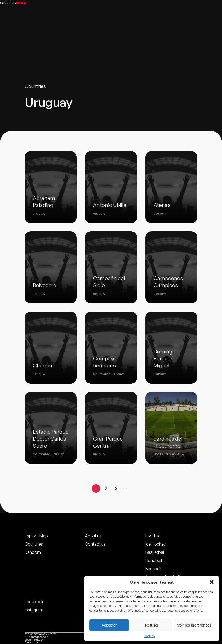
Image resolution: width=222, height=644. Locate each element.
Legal (28, 640)
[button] (212, 582)
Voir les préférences (194, 625)
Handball (154, 560)
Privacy (39, 640)
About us (93, 536)
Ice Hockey (156, 544)
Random (33, 552)
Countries (34, 544)
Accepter (109, 625)
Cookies (149, 636)
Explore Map (36, 536)
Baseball (153, 569)
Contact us (95, 544)
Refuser (152, 625)
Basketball (155, 552)
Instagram (34, 610)
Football (153, 536)
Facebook (34, 602)
